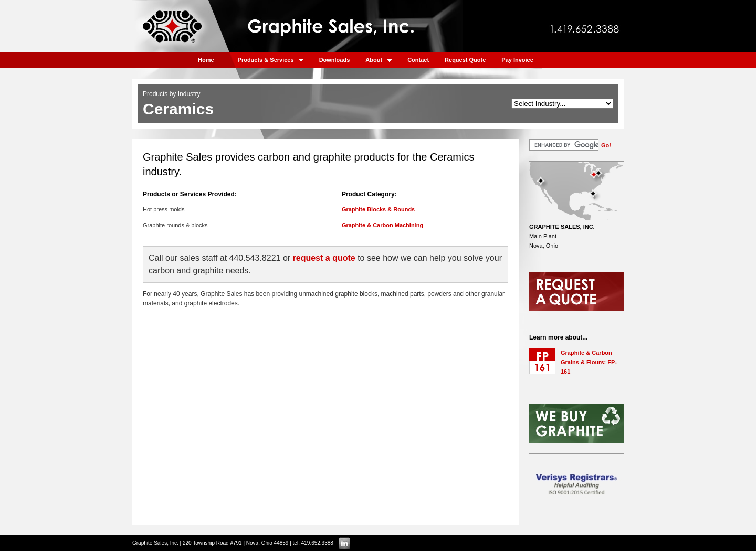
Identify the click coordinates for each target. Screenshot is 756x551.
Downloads (335, 60)
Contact (418, 60)
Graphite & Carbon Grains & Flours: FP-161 (589, 362)
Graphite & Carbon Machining (382, 225)
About (379, 60)
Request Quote (465, 60)
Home (206, 60)
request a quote (324, 258)
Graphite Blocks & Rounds (378, 209)
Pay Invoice (517, 60)
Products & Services (271, 60)
